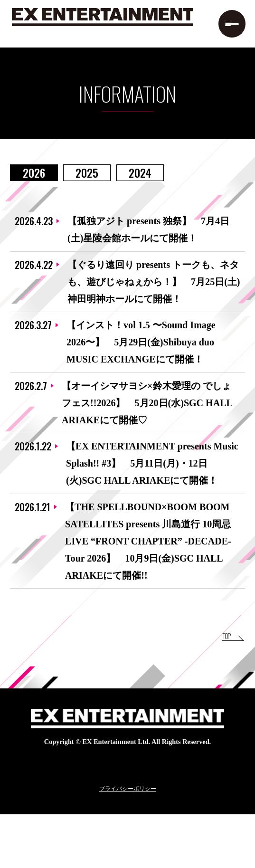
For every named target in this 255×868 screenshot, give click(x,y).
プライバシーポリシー (128, 842)
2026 (34, 173)
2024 (140, 173)
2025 (87, 173)
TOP (212, 686)
